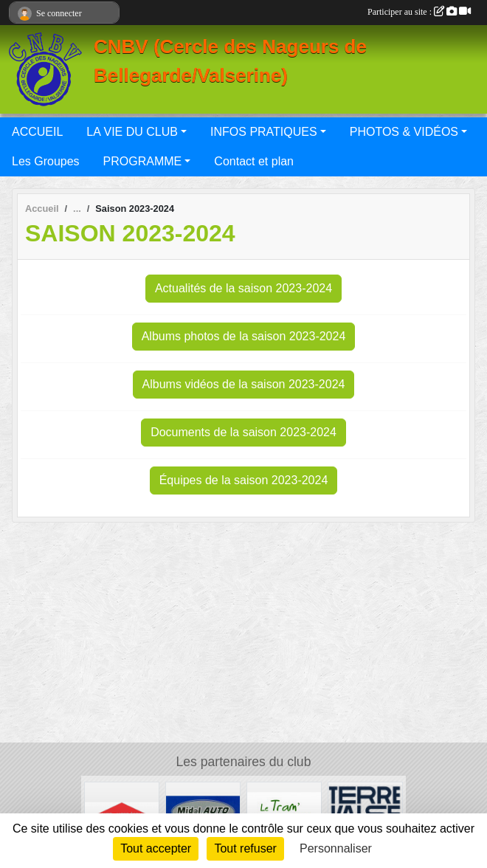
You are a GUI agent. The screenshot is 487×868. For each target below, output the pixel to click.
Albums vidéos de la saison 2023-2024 (244, 384)
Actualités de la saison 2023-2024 (243, 288)
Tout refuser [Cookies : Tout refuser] (245, 848)
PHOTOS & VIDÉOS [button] (404, 132)
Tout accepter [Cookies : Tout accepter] (156, 848)
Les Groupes (46, 161)
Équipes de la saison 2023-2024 (244, 480)
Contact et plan (254, 161)
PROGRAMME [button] (143, 161)
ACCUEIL (37, 132)
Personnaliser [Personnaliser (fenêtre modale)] (336, 848)
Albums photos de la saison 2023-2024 (244, 336)
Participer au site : (419, 12)
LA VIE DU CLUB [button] (132, 132)
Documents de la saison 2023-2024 (243, 432)
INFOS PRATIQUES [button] (264, 132)
